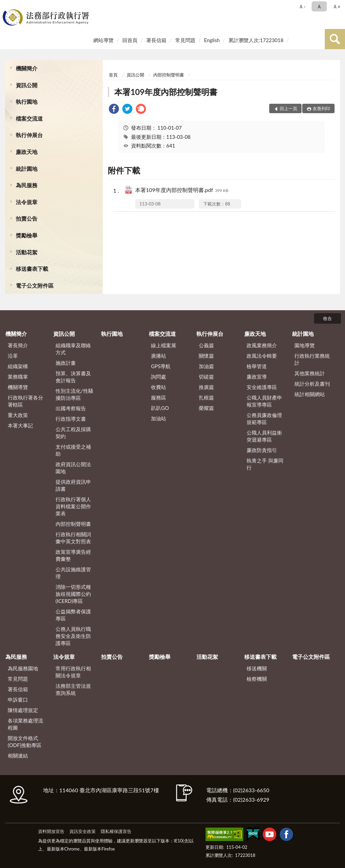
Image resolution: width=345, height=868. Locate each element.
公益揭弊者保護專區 (73, 615)
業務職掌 (18, 377)
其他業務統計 (310, 373)
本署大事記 (20, 425)
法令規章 (27, 202)
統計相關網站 (310, 394)
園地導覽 (305, 345)
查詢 (335, 39)
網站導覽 (103, 40)
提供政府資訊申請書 (73, 485)
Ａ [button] (319, 6)
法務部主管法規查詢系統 (73, 689)
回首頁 (130, 40)
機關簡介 (27, 68)
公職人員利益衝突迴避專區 (264, 436)
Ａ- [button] (302, 6)
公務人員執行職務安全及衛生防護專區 (73, 636)
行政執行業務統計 (312, 359)
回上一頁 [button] (288, 108)
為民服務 (27, 185)
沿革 (13, 356)
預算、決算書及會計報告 (73, 377)
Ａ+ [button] (337, 6)
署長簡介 (18, 345)
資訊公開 (27, 85)
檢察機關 (257, 679)
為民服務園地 (23, 668)
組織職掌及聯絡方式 (73, 349)
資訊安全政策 (83, 831)
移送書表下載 (32, 269)
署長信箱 (156, 40)
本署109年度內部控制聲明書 (166, 92)
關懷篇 (206, 356)
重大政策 (18, 415)
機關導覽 (18, 387)
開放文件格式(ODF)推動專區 (25, 742)
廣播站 (159, 356)
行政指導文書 (71, 419)
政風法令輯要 (262, 356)
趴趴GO (160, 408)
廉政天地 (27, 152)
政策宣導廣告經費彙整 (73, 555)
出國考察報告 (71, 408)
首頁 (113, 75)
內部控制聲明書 (169, 75)
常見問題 (185, 40)
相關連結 (18, 756)
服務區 (159, 397)
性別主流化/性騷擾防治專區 (74, 394)
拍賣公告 (27, 218)
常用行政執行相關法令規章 (73, 672)
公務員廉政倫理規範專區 (264, 419)
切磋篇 (206, 377)
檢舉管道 (257, 366)
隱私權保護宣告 (116, 831)
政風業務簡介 (262, 345)
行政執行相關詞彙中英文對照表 (73, 538)
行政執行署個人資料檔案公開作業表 (73, 506)
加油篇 (206, 366)
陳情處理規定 (23, 710)
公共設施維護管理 (73, 573)
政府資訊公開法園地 (73, 468)
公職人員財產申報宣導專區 (264, 401)
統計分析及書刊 (312, 384)
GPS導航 (161, 366)
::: (6, 6)
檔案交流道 (29, 118)
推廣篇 (206, 387)
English (212, 40)
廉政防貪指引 (262, 450)
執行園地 (27, 102)
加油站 (159, 418)
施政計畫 (66, 363)
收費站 (159, 387)
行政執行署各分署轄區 (25, 401)
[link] (114, 110)
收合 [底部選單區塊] (327, 318)
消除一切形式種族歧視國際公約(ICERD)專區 (73, 594)
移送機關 (257, 668)
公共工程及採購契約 (73, 433)
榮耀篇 (206, 408)
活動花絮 (27, 252)
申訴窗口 (18, 700)
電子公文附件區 (35, 285)
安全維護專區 (262, 387)
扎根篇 (206, 397)
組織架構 (18, 366)
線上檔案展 (164, 345)
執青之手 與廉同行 (265, 464)
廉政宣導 (257, 377)
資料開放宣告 (51, 831)
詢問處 (159, 377)
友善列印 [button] (321, 108)
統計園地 (27, 169)
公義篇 (206, 345)
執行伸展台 (29, 135)
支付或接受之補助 (73, 450)
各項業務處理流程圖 (25, 724)
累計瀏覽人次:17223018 (256, 40)
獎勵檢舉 (27, 235)
